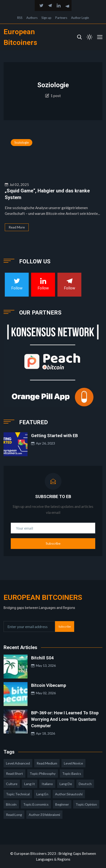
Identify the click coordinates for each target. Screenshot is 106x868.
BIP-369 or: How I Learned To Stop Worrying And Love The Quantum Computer (65, 719)
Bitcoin (11, 804)
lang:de (66, 784)
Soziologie (22, 142)
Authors (32, 18)
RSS (20, 18)
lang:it (30, 784)
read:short (14, 773)
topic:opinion (86, 804)
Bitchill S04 (42, 658)
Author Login (80, 18)
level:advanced (18, 763)
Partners (61, 18)
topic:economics (36, 804)
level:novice (73, 763)
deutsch (85, 784)
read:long (14, 815)
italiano (47, 784)
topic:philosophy (43, 773)
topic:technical (18, 794)
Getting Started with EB (54, 436)
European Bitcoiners (43, 597)
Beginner (62, 804)
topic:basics (72, 773)
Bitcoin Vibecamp (49, 685)
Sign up (46, 18)
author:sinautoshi (69, 794)
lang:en (42, 794)
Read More (17, 227)
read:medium (47, 763)
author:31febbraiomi (44, 815)
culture (12, 784)
